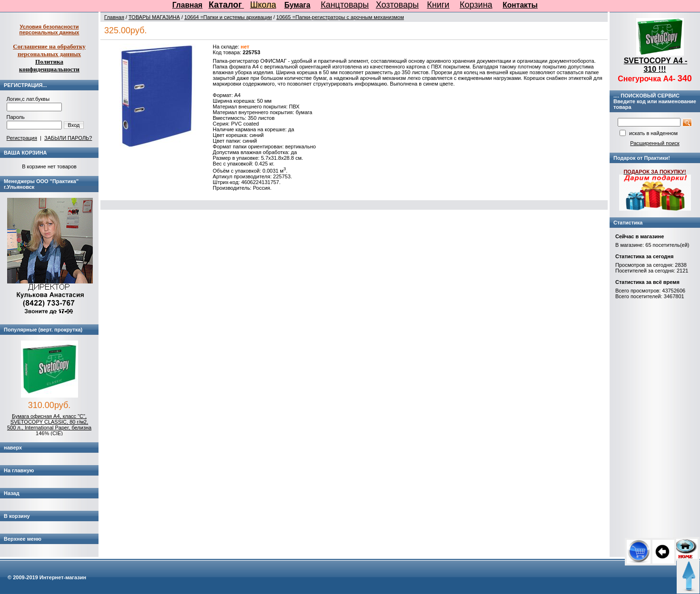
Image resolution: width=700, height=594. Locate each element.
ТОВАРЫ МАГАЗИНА (154, 17)
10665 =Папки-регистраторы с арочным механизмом (340, 17)
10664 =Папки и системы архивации (228, 17)
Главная (187, 5)
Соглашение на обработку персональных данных (49, 50)
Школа (263, 5)
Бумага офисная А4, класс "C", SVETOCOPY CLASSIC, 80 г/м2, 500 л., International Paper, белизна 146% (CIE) (49, 425)
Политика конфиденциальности (49, 65)
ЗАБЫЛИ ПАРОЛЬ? (68, 138)
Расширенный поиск (655, 143)
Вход (74, 125)
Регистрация (22, 138)
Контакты (520, 5)
